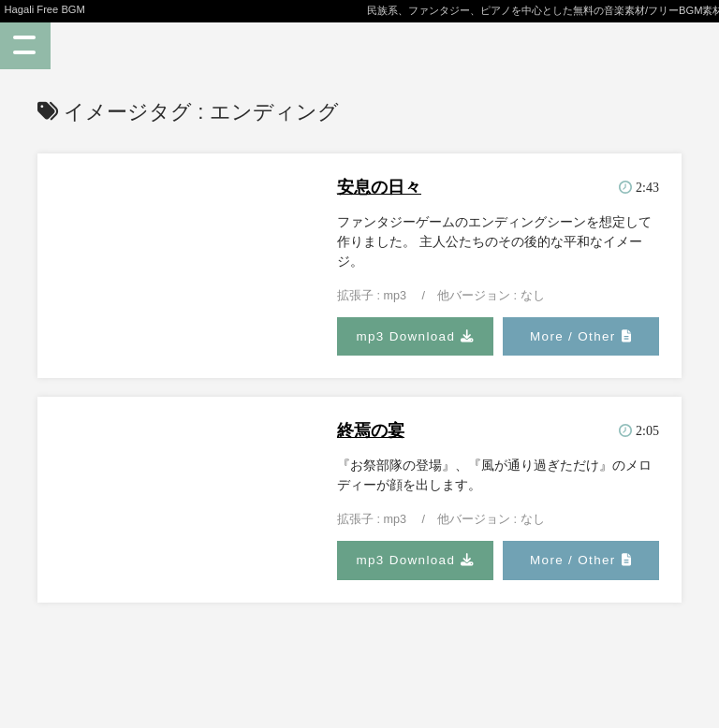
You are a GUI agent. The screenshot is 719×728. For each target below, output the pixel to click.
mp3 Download (405, 336)
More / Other (573, 336)
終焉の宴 (371, 430)
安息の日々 (379, 187)
